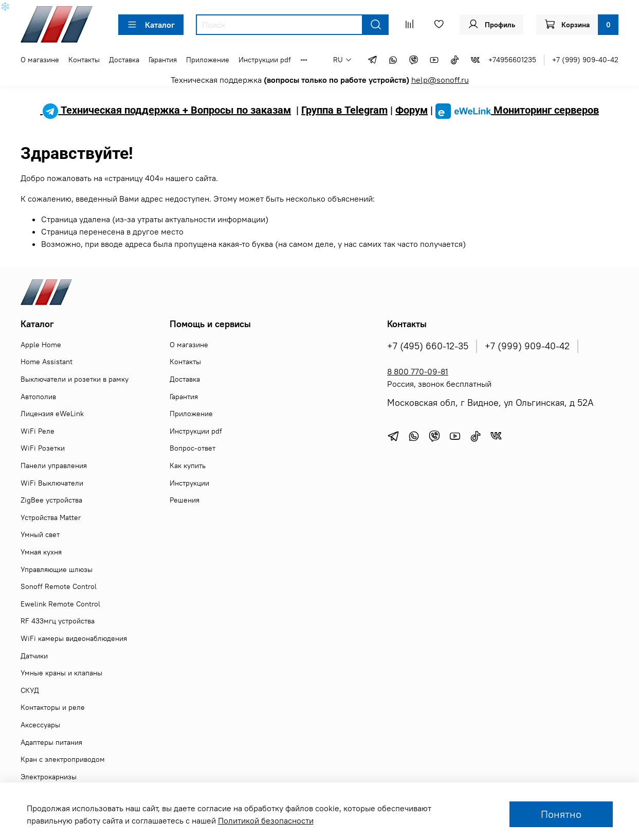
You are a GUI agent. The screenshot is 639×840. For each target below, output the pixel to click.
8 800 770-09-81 (418, 371)
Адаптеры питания (51, 742)
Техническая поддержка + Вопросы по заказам (166, 110)
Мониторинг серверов (517, 110)
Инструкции (189, 483)
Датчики (34, 656)
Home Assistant (47, 362)
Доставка (124, 60)
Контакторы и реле (53, 707)
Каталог (151, 25)
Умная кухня (41, 552)
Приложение (208, 60)
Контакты (84, 60)
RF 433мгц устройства (58, 621)
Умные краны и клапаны (61, 673)
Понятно (561, 814)
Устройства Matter (51, 517)
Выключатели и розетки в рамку (75, 379)
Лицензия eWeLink (52, 414)
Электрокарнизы (49, 777)
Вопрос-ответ (193, 448)
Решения (185, 500)
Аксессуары (40, 725)
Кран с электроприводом (63, 759)
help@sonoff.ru (440, 80)
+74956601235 (512, 60)
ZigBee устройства (51, 500)
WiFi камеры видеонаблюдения (74, 638)
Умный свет (40, 534)
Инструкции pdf (265, 60)
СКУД (30, 690)
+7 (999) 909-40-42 (585, 60)
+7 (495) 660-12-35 (428, 346)
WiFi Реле (38, 431)
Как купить (188, 466)
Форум (412, 110)
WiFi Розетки (43, 448)
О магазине (40, 60)
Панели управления (54, 466)
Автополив (38, 397)
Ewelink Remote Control (60, 604)
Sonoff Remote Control (59, 586)
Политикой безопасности (266, 820)
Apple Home (41, 345)
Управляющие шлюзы (57, 569)
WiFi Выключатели (52, 483)
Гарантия (163, 60)
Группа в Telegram (344, 110)
